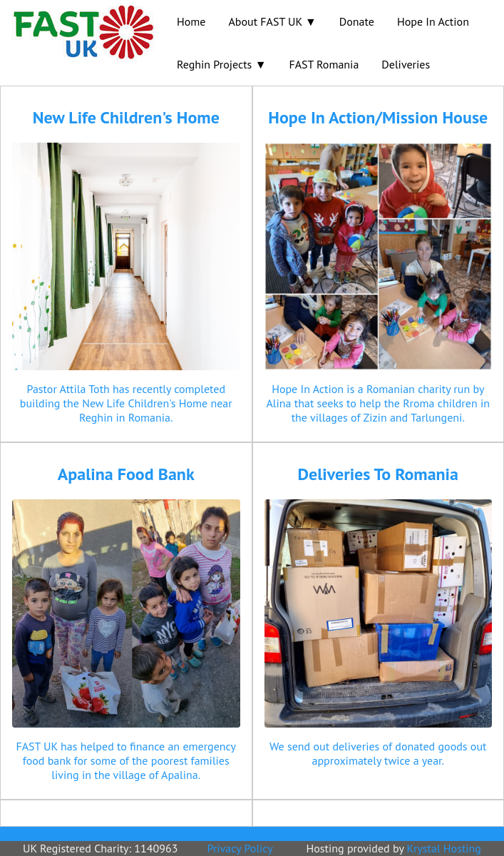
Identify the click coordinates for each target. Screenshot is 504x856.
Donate (357, 21)
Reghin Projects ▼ (221, 64)
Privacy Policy (240, 848)
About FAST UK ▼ (272, 21)
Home (191, 21)
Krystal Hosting (444, 848)
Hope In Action (433, 21)
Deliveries (406, 64)
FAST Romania (324, 64)
